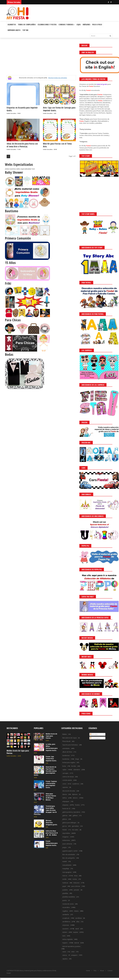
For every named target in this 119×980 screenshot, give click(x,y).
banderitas (66, 759)
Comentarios (95, 738)
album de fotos (67, 752)
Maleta (65, 734)
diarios (65, 794)
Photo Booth (66, 741)
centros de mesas (68, 777)
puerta (65, 900)
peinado (76, 890)
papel (64, 886)
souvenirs (65, 929)
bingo (77, 759)
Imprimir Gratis (14, 30)
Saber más (99, 972)
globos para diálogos (69, 823)
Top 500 (25, 30)
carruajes (65, 773)
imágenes (65, 837)
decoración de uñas (69, 791)
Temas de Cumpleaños (27, 25)
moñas (75, 879)
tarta (64, 936)
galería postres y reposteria (71, 812)
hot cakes (75, 830)
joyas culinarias (67, 844)
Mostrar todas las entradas (58, 78)
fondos (77, 805)
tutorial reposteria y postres (71, 946)
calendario (77, 770)
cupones (65, 787)
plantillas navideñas (69, 897)
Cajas (79, 25)
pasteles (65, 890)
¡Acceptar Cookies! (84, 972)
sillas (78, 922)
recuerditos (66, 907)
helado (65, 830)
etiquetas (65, 805)
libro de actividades (69, 855)
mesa (76, 876)
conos (64, 784)
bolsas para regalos (69, 763)
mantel (65, 861)
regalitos (65, 911)
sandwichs (66, 915)
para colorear (76, 886)
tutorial (77, 943)
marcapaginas (67, 872)
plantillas (65, 893)
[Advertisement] (41, 59)
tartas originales (68, 939)
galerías (65, 816)
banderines (66, 756)
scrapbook (66, 918)
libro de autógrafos (69, 858)
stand (77, 929)
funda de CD (66, 809)
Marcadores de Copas (70, 738)
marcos (65, 876)
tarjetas (76, 932)
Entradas (94, 734)
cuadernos (76, 784)
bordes (74, 766)
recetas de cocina (68, 904)
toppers (65, 943)
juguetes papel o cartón (70, 851)
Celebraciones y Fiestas (47, 25)
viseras (65, 955)
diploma (75, 794)
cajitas (64, 770)
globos (65, 819)
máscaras (76, 883)
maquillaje (66, 869)
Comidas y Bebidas (67, 25)
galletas (75, 816)
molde (64, 879)
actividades (66, 748)
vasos (64, 952)
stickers (65, 932)
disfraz (65, 798)
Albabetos (12, 25)
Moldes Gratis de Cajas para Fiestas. (18, 752)
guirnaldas (75, 826)
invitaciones (66, 840)
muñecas (65, 883)
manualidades (67, 865)
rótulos (76, 911)
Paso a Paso (97, 25)
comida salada (67, 780)
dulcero (75, 798)
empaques (66, 801)
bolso (64, 766)
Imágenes (86, 25)
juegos (65, 847)
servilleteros (66, 922)
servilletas (79, 918)
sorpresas (66, 925)
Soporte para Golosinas (70, 745)
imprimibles (66, 833)
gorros (65, 826)
